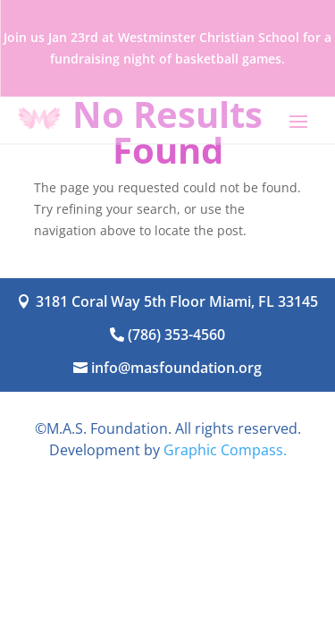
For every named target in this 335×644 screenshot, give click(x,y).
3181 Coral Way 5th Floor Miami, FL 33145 (177, 301)
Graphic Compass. (225, 450)
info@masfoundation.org (176, 368)
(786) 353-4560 (176, 335)
